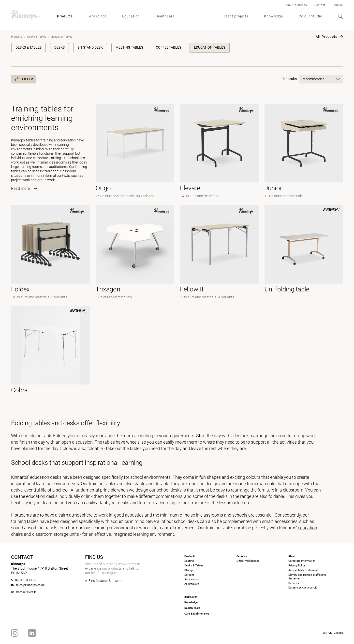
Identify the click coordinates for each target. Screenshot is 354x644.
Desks (59, 47)
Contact (320, 5)
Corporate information (302, 561)
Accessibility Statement (303, 570)
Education (131, 16)
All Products (326, 37)
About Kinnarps (296, 5)
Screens (189, 575)
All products (192, 584)
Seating (189, 561)
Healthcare (165, 16)
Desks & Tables (37, 37)
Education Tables (210, 47)
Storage (189, 570)
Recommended (321, 79)
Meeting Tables (129, 47)
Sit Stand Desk (90, 47)
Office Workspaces (248, 561)
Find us (338, 5)
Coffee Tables (169, 47)
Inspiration (191, 597)
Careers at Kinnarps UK (303, 588)
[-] (135, 152)
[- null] (219, 253)
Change (338, 633)
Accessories (192, 579)
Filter (23, 79)
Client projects (236, 16)
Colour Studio (310, 16)
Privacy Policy (297, 566)
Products (65, 16)
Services (294, 583)
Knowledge (273, 16)
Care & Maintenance (197, 614)
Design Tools (192, 608)
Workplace (97, 16)
